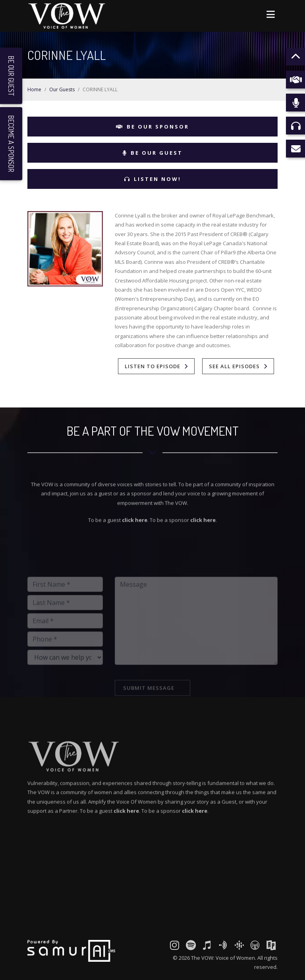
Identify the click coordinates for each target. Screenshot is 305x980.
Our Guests (62, 89)
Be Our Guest (152, 153)
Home (34, 89)
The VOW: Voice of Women (223, 958)
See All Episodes (234, 366)
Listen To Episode (152, 366)
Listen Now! (153, 179)
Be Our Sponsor (152, 127)
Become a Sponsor (11, 144)
